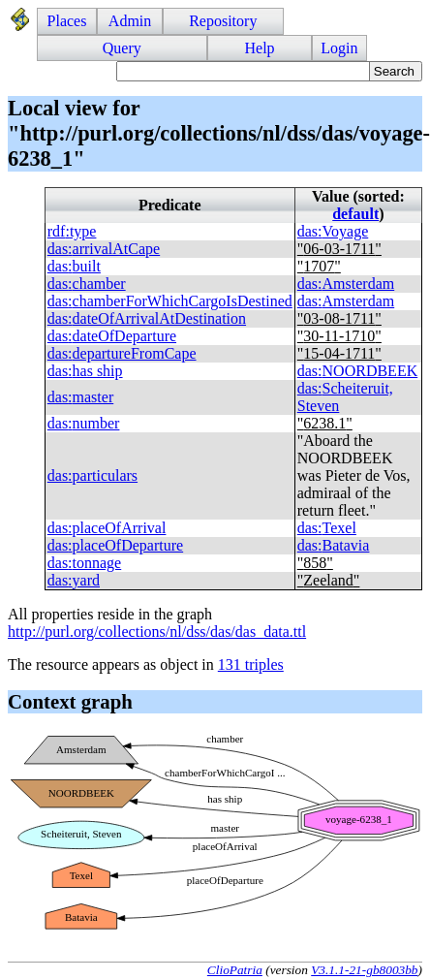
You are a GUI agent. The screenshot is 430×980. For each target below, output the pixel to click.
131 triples (251, 664)
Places (67, 21)
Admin (130, 21)
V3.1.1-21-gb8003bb (364, 970)
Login (339, 48)
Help (259, 48)
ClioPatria (235, 970)
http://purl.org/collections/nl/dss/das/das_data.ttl (157, 632)
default (355, 214)
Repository (223, 21)
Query (122, 48)
